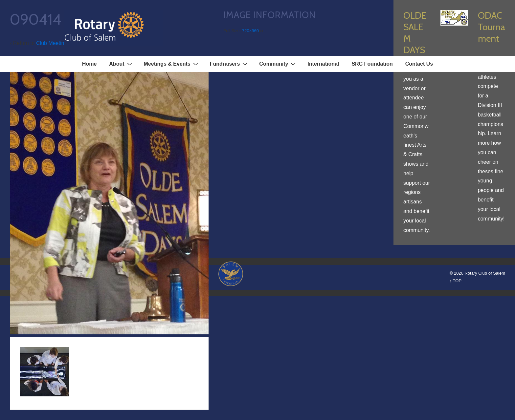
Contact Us (419, 64)
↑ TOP (456, 281)
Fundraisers (230, 64)
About (121, 64)
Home (89, 64)
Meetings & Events (172, 64)
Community (278, 64)
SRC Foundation (372, 64)
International (323, 64)
